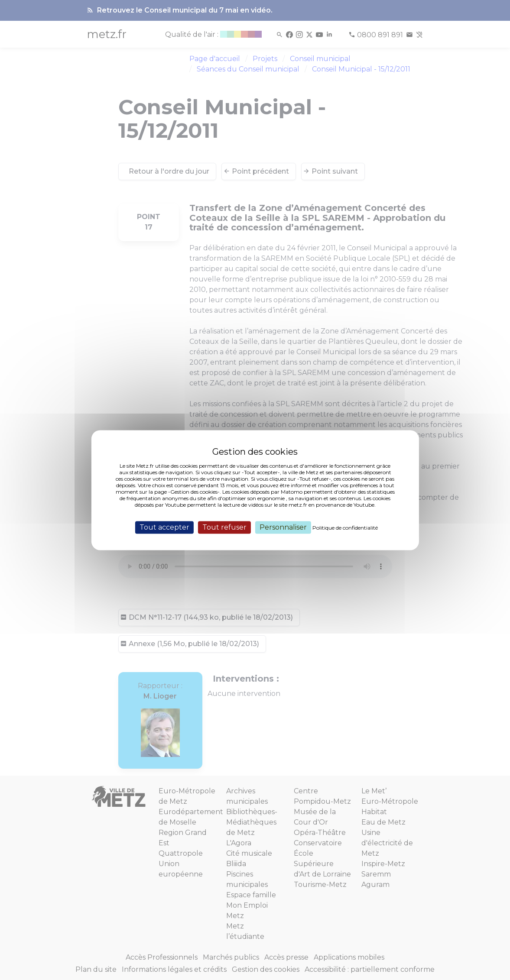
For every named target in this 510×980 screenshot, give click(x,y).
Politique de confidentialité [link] (345, 528)
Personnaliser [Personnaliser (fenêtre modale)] (283, 527)
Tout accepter (164, 527)
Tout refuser (224, 527)
